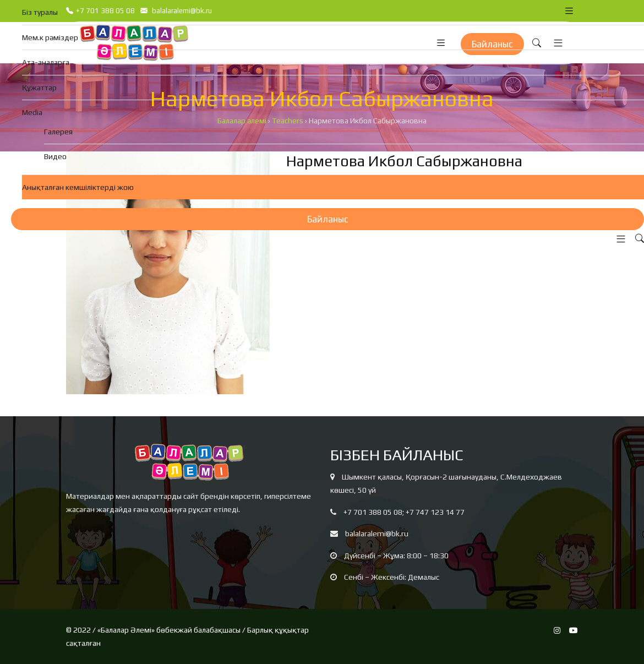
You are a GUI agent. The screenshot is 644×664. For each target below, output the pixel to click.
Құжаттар (39, 88)
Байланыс (328, 219)
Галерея (58, 132)
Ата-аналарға (46, 62)
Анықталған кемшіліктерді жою (78, 187)
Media (32, 112)
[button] (618, 239)
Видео (55, 156)
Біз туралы (40, 12)
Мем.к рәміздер (50, 37)
